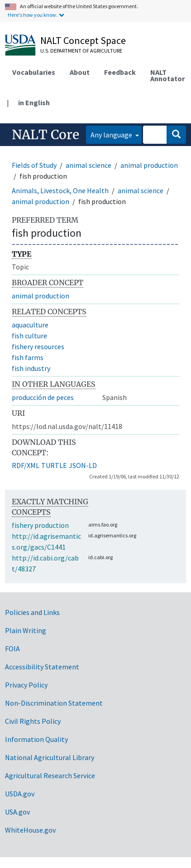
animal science (88, 165)
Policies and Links (32, 612)
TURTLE (54, 465)
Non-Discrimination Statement (54, 703)
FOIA (12, 649)
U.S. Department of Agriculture (81, 51)
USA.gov (17, 812)
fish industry (31, 368)
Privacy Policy (26, 685)
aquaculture (30, 325)
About (80, 72)
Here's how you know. (33, 15)
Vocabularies (34, 72)
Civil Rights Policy (33, 721)
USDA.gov (20, 794)
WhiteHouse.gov (30, 830)
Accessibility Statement (42, 667)
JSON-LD (83, 465)
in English (34, 102)
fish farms (28, 357)
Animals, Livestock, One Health (60, 190)
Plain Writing (26, 630)
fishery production (40, 525)
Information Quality (36, 739)
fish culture (29, 336)
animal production (149, 165)
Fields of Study (34, 165)
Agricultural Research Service (50, 775)
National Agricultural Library (50, 757)
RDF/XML (26, 465)
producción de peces (43, 397)
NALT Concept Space (83, 40)
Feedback (120, 72)
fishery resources (38, 346)
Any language (112, 135)
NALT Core (45, 135)
